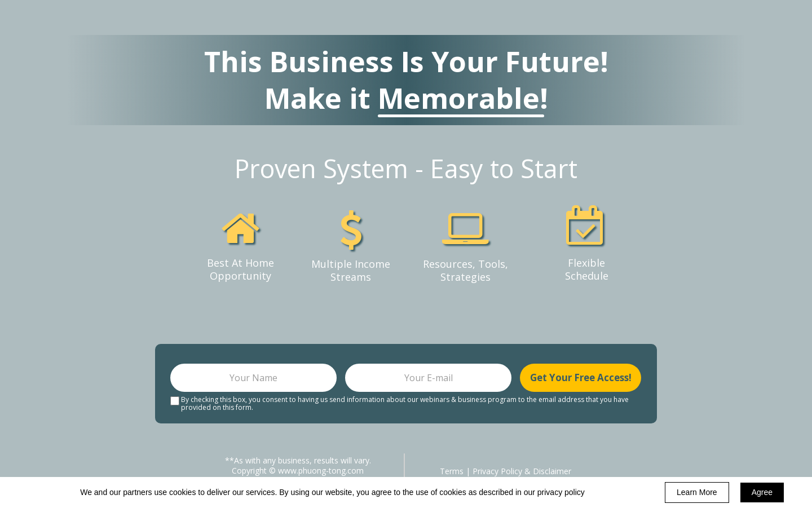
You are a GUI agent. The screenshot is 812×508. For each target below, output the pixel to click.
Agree (762, 492)
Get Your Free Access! (581, 378)
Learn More (697, 492)
